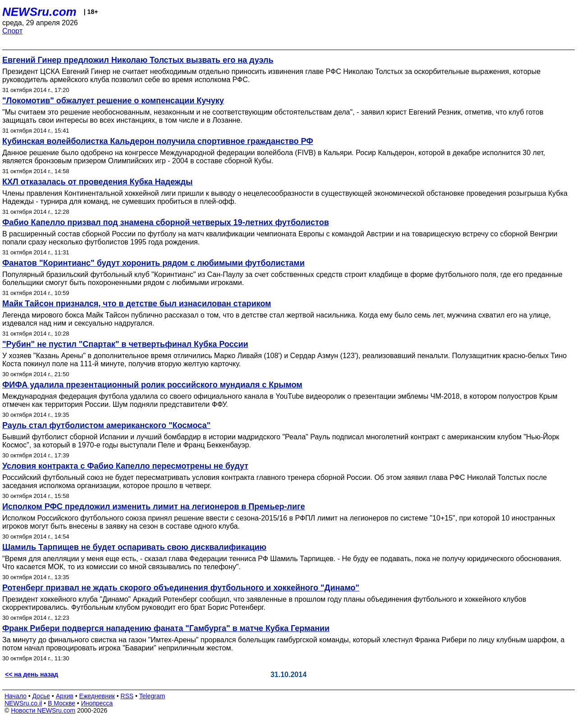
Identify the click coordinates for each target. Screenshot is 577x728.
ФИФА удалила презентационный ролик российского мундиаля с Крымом (152, 385)
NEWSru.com (39, 12)
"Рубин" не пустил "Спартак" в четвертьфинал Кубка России (125, 344)
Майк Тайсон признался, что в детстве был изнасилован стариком (137, 304)
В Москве (62, 703)
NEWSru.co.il (23, 703)
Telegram (152, 696)
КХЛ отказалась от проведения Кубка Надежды (97, 182)
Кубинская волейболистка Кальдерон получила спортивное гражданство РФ (158, 141)
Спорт (12, 31)
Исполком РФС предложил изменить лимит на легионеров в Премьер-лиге (153, 507)
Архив (65, 696)
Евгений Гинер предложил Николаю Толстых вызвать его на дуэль (138, 60)
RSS (127, 696)
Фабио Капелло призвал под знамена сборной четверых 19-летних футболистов (166, 222)
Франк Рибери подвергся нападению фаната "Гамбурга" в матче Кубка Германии (166, 628)
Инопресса (97, 703)
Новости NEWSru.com (43, 710)
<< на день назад (32, 674)
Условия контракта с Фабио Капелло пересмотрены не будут (125, 466)
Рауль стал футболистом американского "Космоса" (106, 425)
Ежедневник (97, 696)
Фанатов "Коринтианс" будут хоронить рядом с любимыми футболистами (153, 263)
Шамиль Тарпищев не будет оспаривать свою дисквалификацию (134, 547)
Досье (41, 696)
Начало (16, 696)
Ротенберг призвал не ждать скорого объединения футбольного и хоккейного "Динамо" (181, 588)
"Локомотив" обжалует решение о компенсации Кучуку (113, 101)
